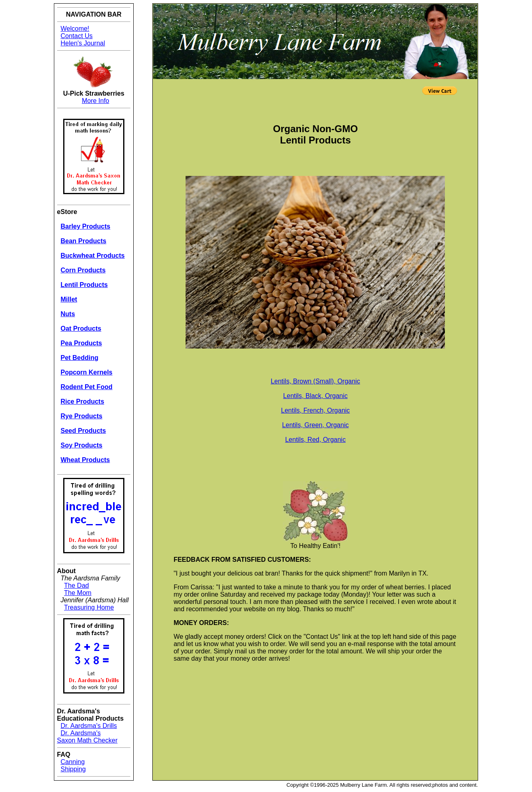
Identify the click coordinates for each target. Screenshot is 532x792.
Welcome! (75, 29)
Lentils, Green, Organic (315, 425)
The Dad (76, 585)
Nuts (68, 314)
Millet (69, 299)
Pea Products (81, 343)
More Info (96, 101)
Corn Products (83, 270)
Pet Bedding (79, 358)
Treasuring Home (89, 607)
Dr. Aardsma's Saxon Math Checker (87, 737)
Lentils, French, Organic (315, 410)
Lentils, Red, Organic (315, 440)
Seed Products (83, 431)
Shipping (73, 769)
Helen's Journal (83, 43)
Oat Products (81, 329)
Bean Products (83, 241)
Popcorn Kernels (86, 372)
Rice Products (82, 401)
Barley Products (85, 226)
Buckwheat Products (92, 256)
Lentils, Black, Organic (315, 396)
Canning (73, 762)
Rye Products (81, 416)
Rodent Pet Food (86, 387)
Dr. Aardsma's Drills (89, 726)
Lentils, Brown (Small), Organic (315, 381)
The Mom (78, 593)
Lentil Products (84, 285)
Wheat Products (85, 460)
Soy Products (81, 445)
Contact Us (76, 36)
